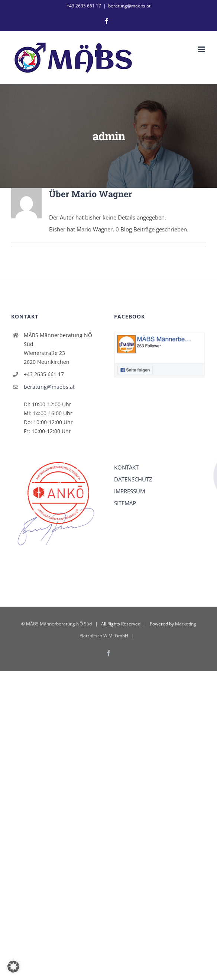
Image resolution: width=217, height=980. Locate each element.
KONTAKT (126, 467)
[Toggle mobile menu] (202, 49)
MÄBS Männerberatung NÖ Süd (59, 624)
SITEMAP (125, 503)
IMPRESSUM (129, 491)
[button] (13, 967)
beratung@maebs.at (129, 6)
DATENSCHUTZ (133, 479)
